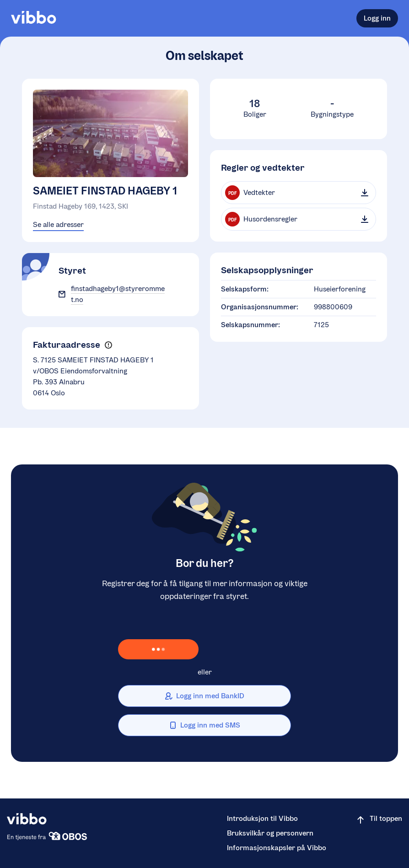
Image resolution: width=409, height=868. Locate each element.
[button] (108, 345)
